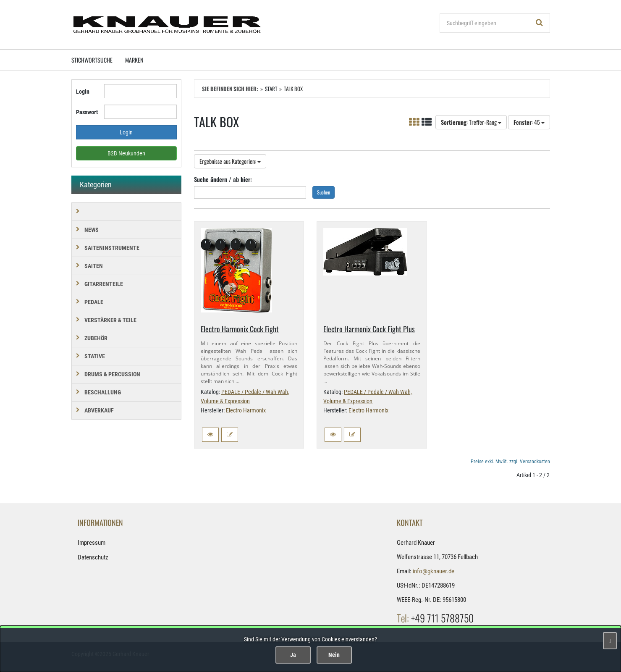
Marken (134, 60)
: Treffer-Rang (471, 122)
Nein (334, 655)
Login (83, 92)
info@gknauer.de (434, 571)
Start (271, 89)
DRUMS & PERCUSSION (112, 374)
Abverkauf (99, 410)
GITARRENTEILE (104, 284)
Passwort (87, 112)
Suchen (324, 192)
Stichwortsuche (92, 60)
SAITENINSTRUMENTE (112, 248)
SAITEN (94, 266)
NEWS (92, 230)
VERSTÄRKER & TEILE (110, 320)
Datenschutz (93, 557)
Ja (293, 655)
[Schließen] (610, 641)
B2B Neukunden (126, 153)
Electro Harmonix (246, 410)
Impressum (92, 543)
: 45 (529, 122)
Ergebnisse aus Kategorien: (230, 161)
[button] (210, 435)
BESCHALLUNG (103, 392)
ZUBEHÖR (96, 338)
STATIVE (95, 356)
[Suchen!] (540, 23)
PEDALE (94, 302)
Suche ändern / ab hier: (223, 179)
